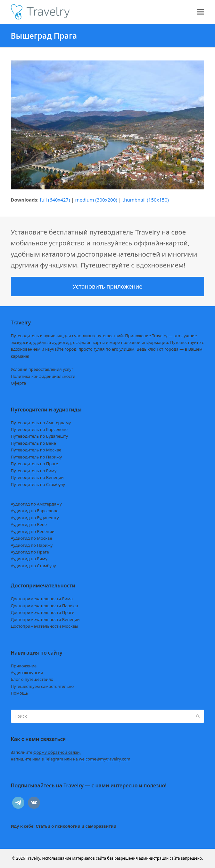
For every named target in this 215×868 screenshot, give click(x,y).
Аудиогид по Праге (30, 552)
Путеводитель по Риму (34, 471)
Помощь (20, 693)
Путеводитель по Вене (33, 443)
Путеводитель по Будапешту (40, 436)
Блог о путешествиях (32, 679)
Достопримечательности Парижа (45, 606)
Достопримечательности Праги (43, 612)
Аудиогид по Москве (32, 538)
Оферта (19, 383)
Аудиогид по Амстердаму (36, 504)
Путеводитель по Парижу (36, 457)
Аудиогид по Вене (29, 524)
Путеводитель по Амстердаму (41, 423)
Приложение (24, 666)
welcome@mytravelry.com (105, 759)
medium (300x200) (96, 200)
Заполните (46, 752)
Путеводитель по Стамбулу (38, 484)
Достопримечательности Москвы (45, 626)
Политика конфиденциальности (43, 376)
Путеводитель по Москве (36, 450)
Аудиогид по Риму (29, 559)
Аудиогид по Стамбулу (33, 566)
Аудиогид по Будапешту (35, 518)
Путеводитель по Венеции (37, 477)
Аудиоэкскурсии (27, 673)
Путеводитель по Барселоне (39, 429)
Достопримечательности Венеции (45, 619)
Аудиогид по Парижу (32, 545)
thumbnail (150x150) (146, 200)
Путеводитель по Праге (35, 464)
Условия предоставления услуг (42, 369)
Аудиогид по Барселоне (35, 511)
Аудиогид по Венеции (33, 531)
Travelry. (33, 858)
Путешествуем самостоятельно (42, 686)
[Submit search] (198, 716)
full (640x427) (55, 200)
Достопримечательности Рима (42, 599)
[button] (201, 12)
